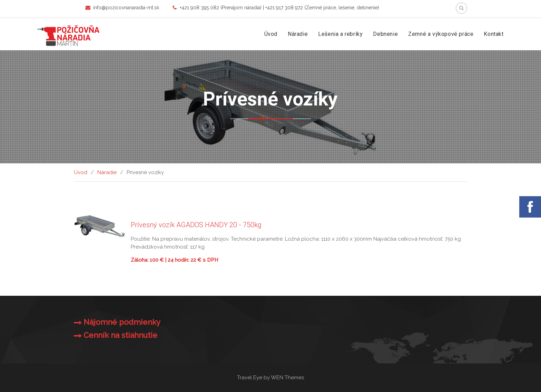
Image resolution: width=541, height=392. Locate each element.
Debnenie (385, 34)
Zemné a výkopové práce (441, 34)
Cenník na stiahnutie (120, 335)
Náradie (298, 34)
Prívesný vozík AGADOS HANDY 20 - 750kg (196, 225)
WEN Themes (287, 378)
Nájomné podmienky (122, 322)
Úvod (271, 34)
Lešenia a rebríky (340, 34)
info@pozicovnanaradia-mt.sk (126, 8)
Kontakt (494, 34)
